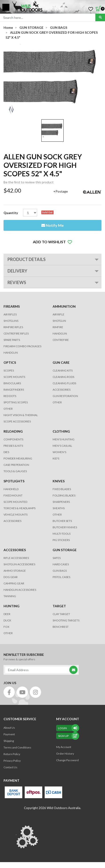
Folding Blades (64, 495)
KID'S (56, 458)
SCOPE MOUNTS (14, 377)
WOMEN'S (59, 452)
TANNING (10, 596)
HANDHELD (11, 489)
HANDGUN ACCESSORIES (20, 590)
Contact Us (10, 767)
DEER (7, 614)
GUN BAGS (60, 571)
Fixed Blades (62, 489)
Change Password (67, 760)
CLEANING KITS (63, 370)
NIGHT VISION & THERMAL (21, 415)
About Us (9, 728)
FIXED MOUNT (13, 495)
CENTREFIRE (61, 340)
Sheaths (59, 508)
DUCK (7, 620)
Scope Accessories (17, 421)
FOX (6, 627)
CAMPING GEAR (14, 583)
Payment (9, 734)
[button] (52, 242)
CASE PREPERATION (16, 465)
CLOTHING (61, 431)
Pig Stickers (61, 540)
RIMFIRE (58, 327)
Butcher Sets (62, 521)
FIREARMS (12, 306)
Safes (57, 558)
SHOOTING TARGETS (66, 620)
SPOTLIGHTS (14, 481)
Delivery (17, 271)
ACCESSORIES (62, 390)
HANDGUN (60, 333)
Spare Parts (12, 340)
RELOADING (13, 431)
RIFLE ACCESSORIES (16, 558)
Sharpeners (61, 502)
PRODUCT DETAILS (27, 259)
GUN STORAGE (65, 550)
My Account (64, 747)
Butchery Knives (65, 527)
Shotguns (11, 321)
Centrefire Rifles (16, 333)
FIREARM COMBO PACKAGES (22, 346)
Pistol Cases (61, 577)
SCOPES (9, 370)
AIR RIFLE (58, 314)
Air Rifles (10, 314)
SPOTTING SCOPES (16, 402)
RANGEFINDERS (14, 390)
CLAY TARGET (61, 614)
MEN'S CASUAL (62, 446)
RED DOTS (10, 396)
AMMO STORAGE (15, 571)
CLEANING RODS (63, 377)
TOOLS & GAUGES (15, 471)
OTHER (8, 409)
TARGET (59, 606)
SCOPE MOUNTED (15, 502)
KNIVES (59, 481)
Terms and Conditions (17, 747)
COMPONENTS (13, 439)
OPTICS (10, 362)
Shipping (9, 741)
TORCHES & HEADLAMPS (19, 508)
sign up (68, 736)
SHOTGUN (59, 321)
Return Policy (12, 754)
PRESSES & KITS (13, 446)
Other (57, 515)
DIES (6, 452)
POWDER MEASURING (18, 458)
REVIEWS (17, 282)
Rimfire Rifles (13, 327)
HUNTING (12, 606)
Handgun (11, 353)
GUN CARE (61, 362)
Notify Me (52, 225)
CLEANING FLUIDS (64, 383)
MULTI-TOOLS (62, 534)
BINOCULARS (12, 383)
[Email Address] (39, 670)
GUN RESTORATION (65, 396)
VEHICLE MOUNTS (16, 515)
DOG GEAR (11, 577)
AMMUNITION (64, 306)
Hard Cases (61, 564)
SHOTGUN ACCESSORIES (19, 564)
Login (68, 728)
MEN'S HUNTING (64, 439)
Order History (65, 754)
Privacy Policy (12, 761)
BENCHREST (61, 627)
